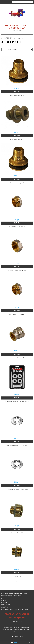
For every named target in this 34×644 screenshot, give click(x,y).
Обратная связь (6, 605)
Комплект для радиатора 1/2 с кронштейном (17, 402)
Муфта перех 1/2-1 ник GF (17, 358)
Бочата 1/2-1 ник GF (17, 533)
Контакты (4, 602)
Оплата (4, 600)
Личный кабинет (6, 607)
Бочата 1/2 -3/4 (17, 577)
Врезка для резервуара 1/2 (17, 96)
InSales (21, 636)
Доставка (4, 598)
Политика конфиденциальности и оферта (14, 593)
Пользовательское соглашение (11, 596)
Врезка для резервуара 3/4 (17, 139)
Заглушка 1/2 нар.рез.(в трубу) (17, 227)
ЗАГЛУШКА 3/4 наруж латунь (17, 314)
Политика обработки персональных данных (15, 609)
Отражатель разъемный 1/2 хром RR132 (17, 445)
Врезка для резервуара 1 (17, 183)
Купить (17, 92)
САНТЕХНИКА (8, 38)
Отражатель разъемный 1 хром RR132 (17, 489)
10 (20, 581)
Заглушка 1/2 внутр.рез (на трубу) (17, 270)
